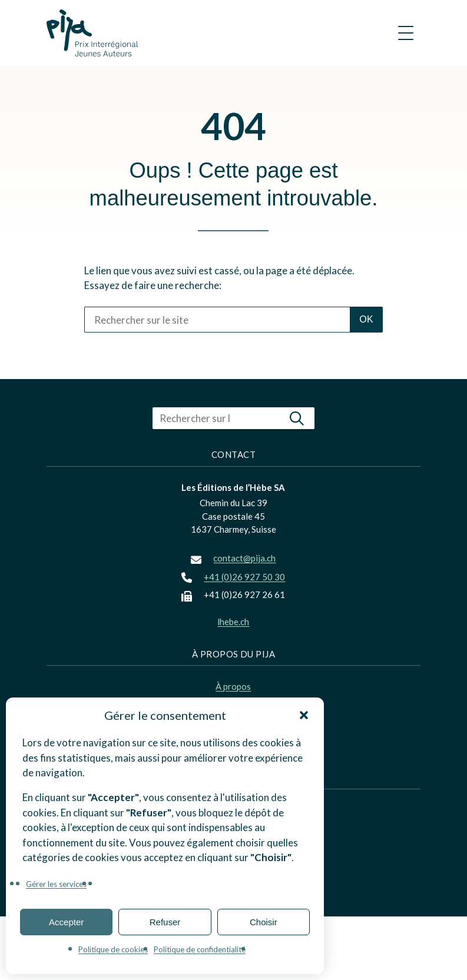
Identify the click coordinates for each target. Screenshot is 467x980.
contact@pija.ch (244, 558)
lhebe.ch (233, 622)
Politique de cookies (113, 949)
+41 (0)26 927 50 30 (244, 577)
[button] (304, 715)
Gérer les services (56, 884)
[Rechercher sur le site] (217, 320)
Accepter (66, 922)
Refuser (165, 922)
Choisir (264, 922)
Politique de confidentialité (200, 949)
